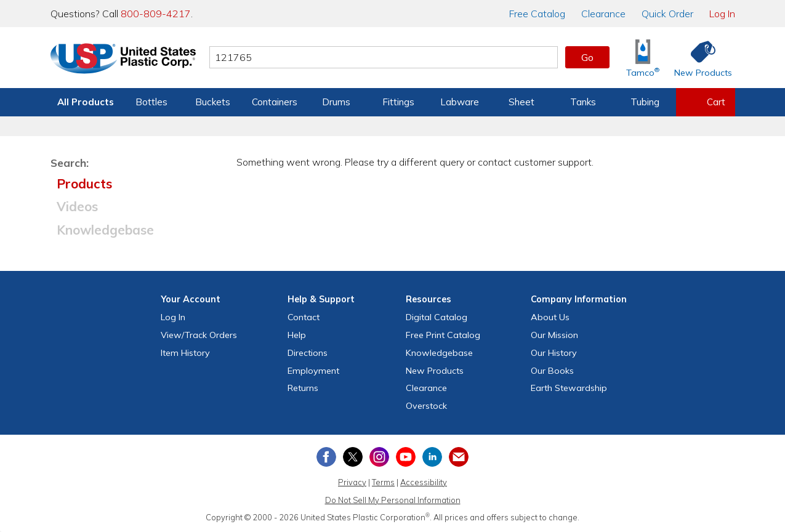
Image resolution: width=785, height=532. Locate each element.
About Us (550, 317)
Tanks (583, 102)
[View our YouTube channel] (406, 457)
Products (84, 183)
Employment (313, 371)
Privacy (352, 482)
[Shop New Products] (699, 58)
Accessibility (424, 482)
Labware (460, 102)
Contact (304, 317)
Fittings (398, 102)
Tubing (645, 102)
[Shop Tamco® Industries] (643, 58)
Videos (77, 206)
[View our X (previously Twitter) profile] (353, 457)
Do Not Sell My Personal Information (393, 500)
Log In (722, 14)
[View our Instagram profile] (379, 457)
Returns (303, 388)
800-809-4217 (156, 14)
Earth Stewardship (569, 388)
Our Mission (554, 335)
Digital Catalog (437, 317)
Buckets (213, 102)
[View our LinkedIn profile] (432, 457)
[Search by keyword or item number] (384, 57)
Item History (185, 353)
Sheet (521, 102)
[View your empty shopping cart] (706, 102)
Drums (336, 102)
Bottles (151, 102)
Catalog (537, 14)
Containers (275, 102)
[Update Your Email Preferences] (459, 457)
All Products (86, 102)
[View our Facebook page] (326, 457)
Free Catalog (443, 335)
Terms (383, 482)
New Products (435, 371)
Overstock (426, 406)
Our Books (552, 371)
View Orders (199, 335)
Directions (308, 353)
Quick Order (667, 14)
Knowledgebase (105, 230)
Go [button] (587, 57)
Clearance (603, 14)
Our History (554, 353)
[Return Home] (123, 60)
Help (297, 335)
